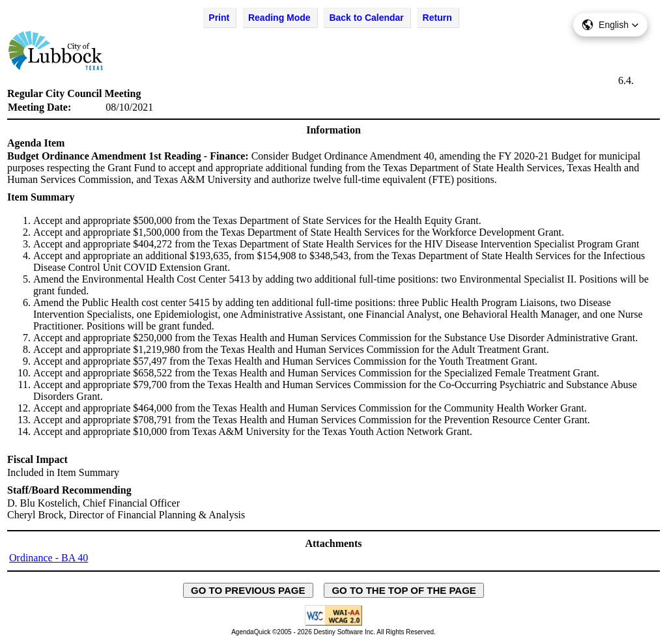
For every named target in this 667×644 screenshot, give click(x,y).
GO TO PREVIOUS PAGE (248, 590)
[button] (610, 25)
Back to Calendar (366, 18)
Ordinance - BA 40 (49, 558)
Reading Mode (279, 18)
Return (437, 18)
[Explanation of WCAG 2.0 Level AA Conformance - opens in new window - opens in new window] (333, 623)
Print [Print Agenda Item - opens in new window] (219, 18)
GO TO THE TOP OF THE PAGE (404, 590)
